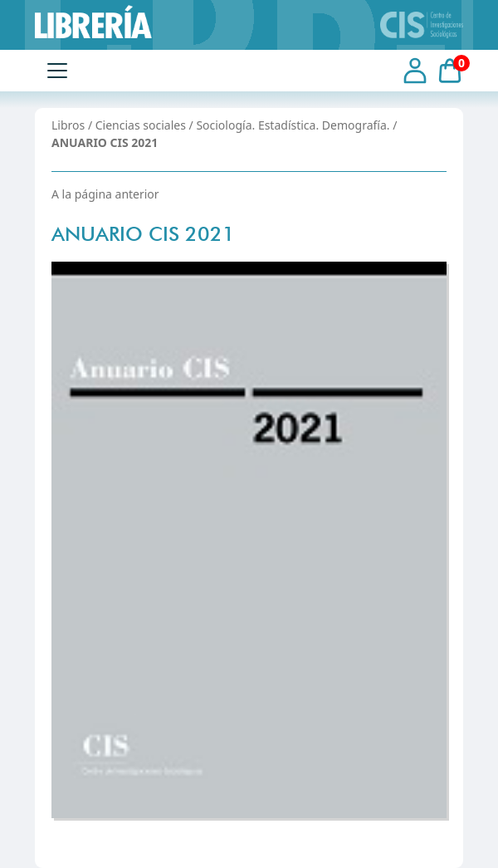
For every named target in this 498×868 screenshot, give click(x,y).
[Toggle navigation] (57, 71)
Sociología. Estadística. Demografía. (293, 125)
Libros (68, 125)
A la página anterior (105, 194)
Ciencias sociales (141, 125)
